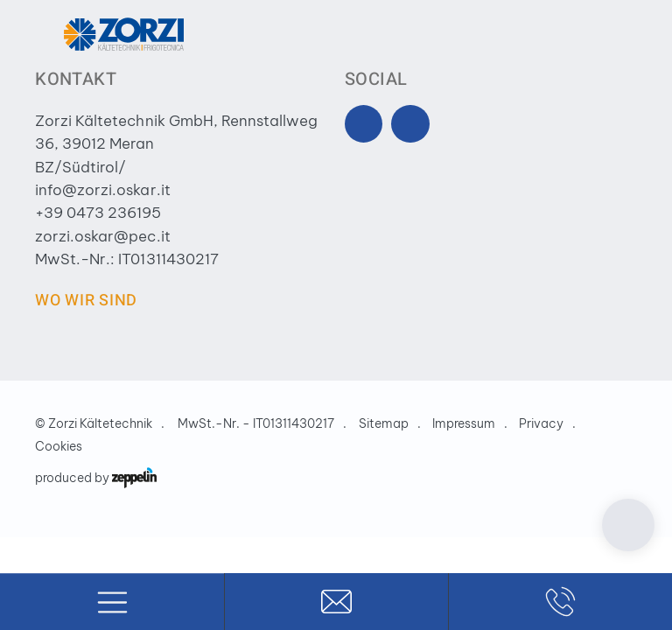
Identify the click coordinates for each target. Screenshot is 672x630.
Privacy (541, 423)
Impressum (464, 423)
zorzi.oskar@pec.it (102, 236)
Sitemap (384, 423)
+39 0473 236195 (98, 213)
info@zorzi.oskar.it (102, 190)
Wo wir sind (86, 301)
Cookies (59, 446)
